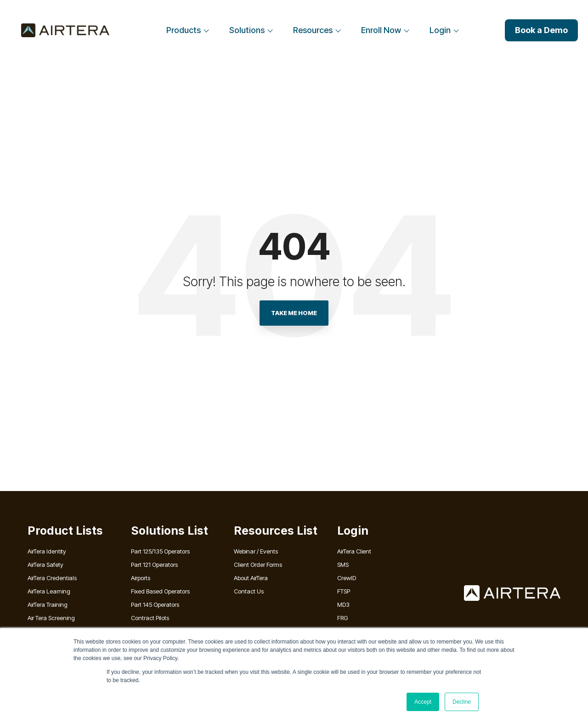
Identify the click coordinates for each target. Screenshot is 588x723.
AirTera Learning (49, 591)
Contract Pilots (150, 618)
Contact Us (249, 591)
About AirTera (251, 578)
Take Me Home (294, 313)
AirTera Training (48, 604)
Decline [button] (462, 702)
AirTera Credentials (52, 578)
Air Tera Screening (51, 618)
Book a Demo (541, 30)
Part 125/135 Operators (160, 551)
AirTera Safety (45, 565)
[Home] (65, 30)
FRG (342, 618)
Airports (141, 578)
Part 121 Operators (154, 565)
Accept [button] (423, 702)
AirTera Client (354, 551)
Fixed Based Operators (160, 591)
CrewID (347, 578)
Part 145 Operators (155, 604)
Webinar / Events (256, 551)
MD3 (343, 604)
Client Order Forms (258, 565)
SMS (343, 565)
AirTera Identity (47, 551)
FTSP (344, 591)
